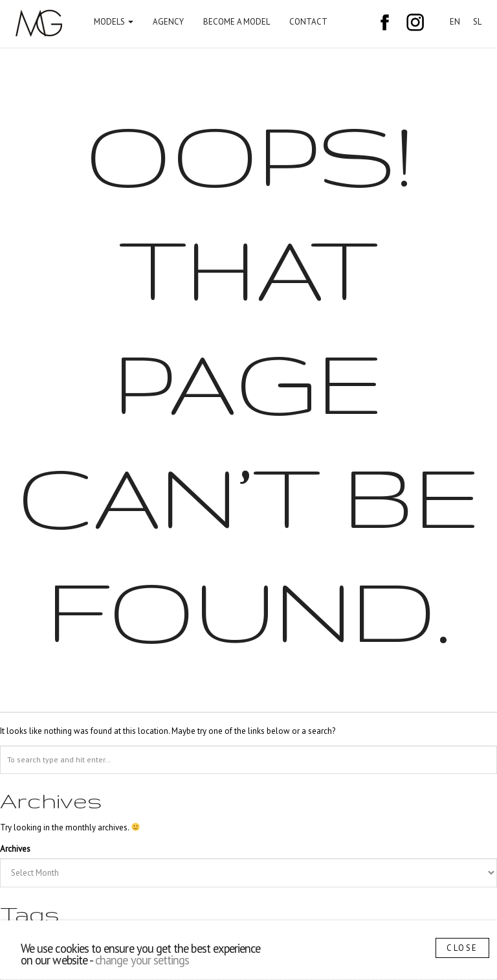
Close (462, 948)
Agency (168, 22)
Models (114, 22)
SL (477, 22)
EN (455, 22)
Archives (15, 849)
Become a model (237, 22)
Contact (308, 22)
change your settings (142, 960)
